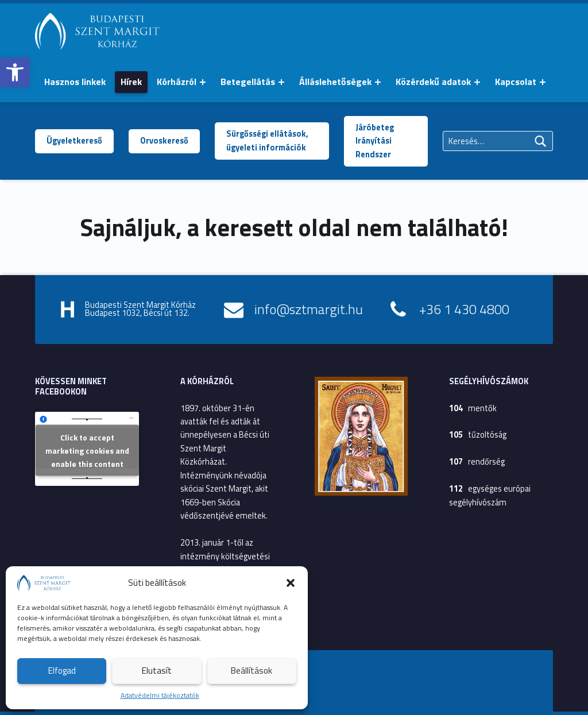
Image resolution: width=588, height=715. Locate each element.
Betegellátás (248, 82)
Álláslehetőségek (335, 82)
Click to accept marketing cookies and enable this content (87, 450)
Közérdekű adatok (433, 82)
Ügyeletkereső (74, 141)
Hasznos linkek (75, 82)
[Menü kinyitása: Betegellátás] (281, 82)
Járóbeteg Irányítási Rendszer (375, 141)
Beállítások (252, 670)
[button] (15, 72)
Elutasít (157, 670)
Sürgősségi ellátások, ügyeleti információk (267, 140)
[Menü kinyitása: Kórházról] (203, 82)
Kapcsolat (516, 82)
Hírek (131, 82)
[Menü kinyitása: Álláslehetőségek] (378, 82)
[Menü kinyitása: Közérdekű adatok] (477, 82)
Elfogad (62, 670)
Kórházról (177, 82)
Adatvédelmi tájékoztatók (160, 695)
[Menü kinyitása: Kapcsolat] (543, 82)
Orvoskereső (164, 141)
